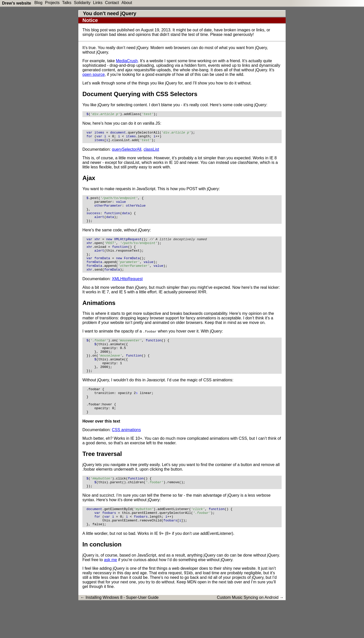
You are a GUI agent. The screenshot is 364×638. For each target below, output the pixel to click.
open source (94, 74)
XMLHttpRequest (127, 294)
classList (151, 152)
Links (98, 3)
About (127, 3)
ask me (110, 593)
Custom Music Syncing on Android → (250, 631)
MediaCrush (127, 61)
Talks (67, 3)
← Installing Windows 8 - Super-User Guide (119, 631)
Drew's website (17, 3)
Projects (52, 3)
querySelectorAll (127, 152)
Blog (38, 3)
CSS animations (127, 457)
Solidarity (82, 3)
